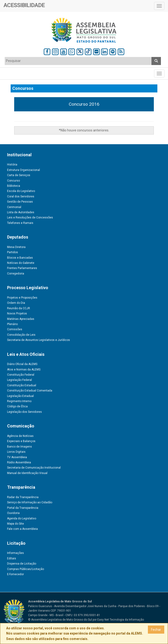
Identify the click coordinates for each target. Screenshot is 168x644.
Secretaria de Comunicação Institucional (34, 468)
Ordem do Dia (16, 303)
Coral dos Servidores (21, 196)
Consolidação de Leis (21, 335)
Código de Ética (17, 406)
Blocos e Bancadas (20, 258)
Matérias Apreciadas (21, 319)
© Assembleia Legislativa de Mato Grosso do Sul (60, 620)
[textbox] (78, 61)
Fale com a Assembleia (22, 529)
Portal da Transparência (23, 508)
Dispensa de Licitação (22, 564)
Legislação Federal (19, 380)
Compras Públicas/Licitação (26, 569)
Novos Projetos (17, 313)
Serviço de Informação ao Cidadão (30, 502)
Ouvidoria (13, 513)
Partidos (13, 252)
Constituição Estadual (22, 385)
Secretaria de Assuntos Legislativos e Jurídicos (39, 340)
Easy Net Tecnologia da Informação (121, 620)
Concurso (13, 181)
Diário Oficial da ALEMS (22, 364)
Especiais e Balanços (21, 441)
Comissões (15, 329)
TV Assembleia (17, 457)
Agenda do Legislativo (22, 518)
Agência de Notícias (20, 436)
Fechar (156, 630)
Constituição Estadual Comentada (30, 391)
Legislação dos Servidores (24, 412)
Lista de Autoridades (21, 212)
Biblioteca (14, 186)
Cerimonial (14, 207)
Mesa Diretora (16, 247)
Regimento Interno (19, 401)
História (12, 165)
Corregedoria (16, 274)
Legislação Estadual (20, 396)
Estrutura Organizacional (24, 170)
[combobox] (78, 61)
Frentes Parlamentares (22, 268)
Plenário (12, 324)
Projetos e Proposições (22, 298)
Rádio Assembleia (19, 462)
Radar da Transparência (23, 497)
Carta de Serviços (19, 175)
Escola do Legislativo (21, 191)
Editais (12, 558)
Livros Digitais (16, 452)
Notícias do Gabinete (21, 263)
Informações (15, 553)
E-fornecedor (15, 574)
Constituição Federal (21, 375)
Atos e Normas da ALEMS (24, 370)
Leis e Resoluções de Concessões (30, 218)
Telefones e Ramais (20, 223)
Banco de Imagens (19, 447)
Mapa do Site (15, 524)
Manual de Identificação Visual (27, 473)
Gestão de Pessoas (20, 202)
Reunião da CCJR (19, 308)
